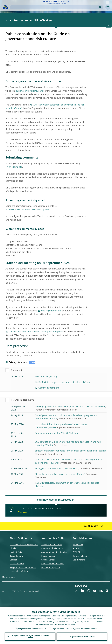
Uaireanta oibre (17, 564)
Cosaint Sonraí (48, 560)
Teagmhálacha (17, 556)
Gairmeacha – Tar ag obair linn (24, 544)
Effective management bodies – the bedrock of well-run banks (66, 451)
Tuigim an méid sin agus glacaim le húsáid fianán (30, 636)
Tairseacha (78, 544)
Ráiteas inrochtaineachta (53, 564)
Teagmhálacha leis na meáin (23, 567)
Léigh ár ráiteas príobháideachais (32, 628)
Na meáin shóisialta (19, 571)
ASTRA (76, 548)
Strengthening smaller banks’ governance (56, 474)
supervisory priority (26, 91)
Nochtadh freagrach (51, 567)
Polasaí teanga (48, 556)
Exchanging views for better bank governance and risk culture (66, 406)
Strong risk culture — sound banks (52, 468)
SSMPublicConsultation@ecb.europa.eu (29, 209)
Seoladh (14, 560)
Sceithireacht (79, 560)
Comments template (49, 388)
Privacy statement (19, 362)
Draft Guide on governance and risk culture (60, 382)
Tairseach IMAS (80, 556)
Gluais (13, 548)
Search (100, 7)
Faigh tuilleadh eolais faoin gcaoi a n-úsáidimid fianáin (74, 628)
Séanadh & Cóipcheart (52, 544)
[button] (108, 3)
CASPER (76, 552)
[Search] (55, 7)
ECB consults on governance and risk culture (60, 510)
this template (16, 167)
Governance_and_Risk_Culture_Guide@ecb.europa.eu (36, 332)
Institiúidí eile (16, 552)
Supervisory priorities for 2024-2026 (53, 433)
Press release (42, 377)
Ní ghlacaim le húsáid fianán (82, 636)
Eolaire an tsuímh (10, 577)
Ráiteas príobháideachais (53, 548)
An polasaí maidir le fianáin (54, 552)
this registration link (51, 311)
